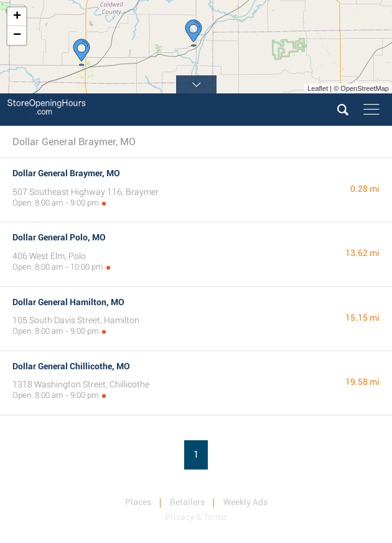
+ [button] (17, 17)
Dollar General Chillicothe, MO (71, 366)
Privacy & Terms (196, 517)
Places (138, 502)
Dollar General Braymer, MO (66, 173)
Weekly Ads (245, 502)
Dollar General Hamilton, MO (68, 302)
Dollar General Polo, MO (59, 237)
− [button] (17, 35)
